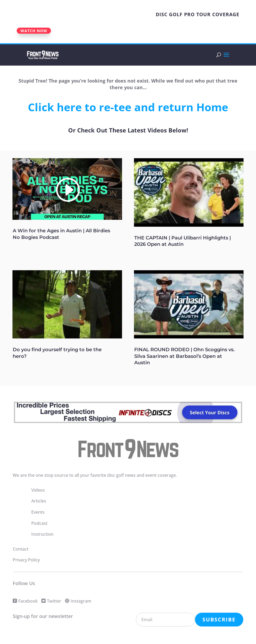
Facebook (28, 601)
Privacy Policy (26, 560)
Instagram (81, 601)
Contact (21, 549)
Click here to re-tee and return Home (128, 107)
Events (38, 512)
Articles (39, 501)
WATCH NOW (34, 31)
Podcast (39, 523)
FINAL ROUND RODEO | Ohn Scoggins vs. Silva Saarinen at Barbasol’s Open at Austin (184, 356)
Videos (38, 490)
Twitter (54, 601)
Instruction (42, 534)
